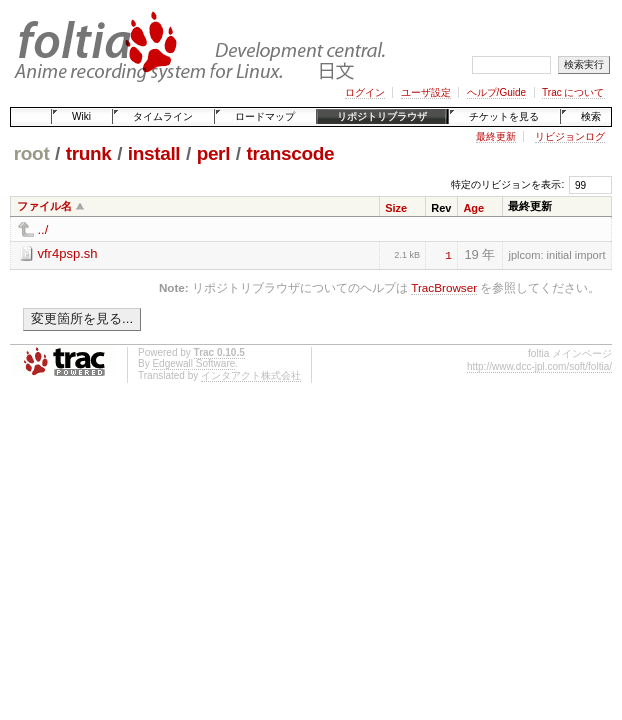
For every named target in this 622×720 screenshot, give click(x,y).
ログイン (365, 92)
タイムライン (163, 116)
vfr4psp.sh (68, 253)
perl (213, 153)
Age (473, 208)
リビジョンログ (570, 136)
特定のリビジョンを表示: (507, 184)
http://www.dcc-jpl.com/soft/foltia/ (539, 366)
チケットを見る (504, 116)
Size (396, 208)
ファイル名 (44, 206)
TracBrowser (444, 287)
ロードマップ (265, 116)
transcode (290, 153)
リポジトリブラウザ (382, 116)
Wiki (81, 116)
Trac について (573, 92)
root (32, 153)
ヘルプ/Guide (496, 92)
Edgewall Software (193, 363)
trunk (89, 153)
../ (43, 229)
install (154, 153)
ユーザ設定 (426, 92)
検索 (591, 116)
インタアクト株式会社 (251, 375)
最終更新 (496, 136)
